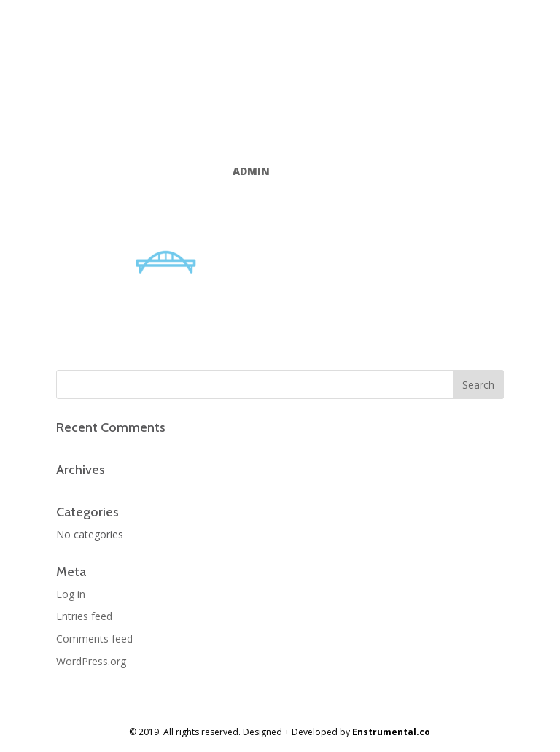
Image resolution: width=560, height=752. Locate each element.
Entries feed (84, 616)
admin (251, 171)
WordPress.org (91, 661)
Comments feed (94, 639)
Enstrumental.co (391, 732)
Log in (71, 594)
